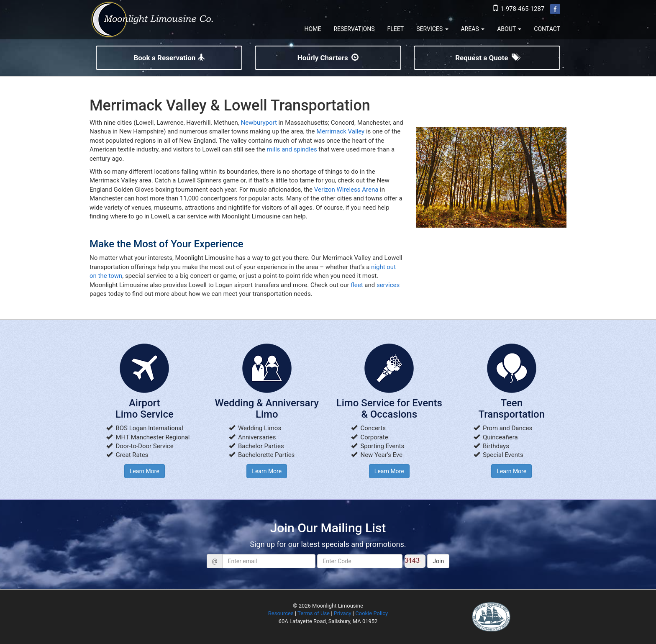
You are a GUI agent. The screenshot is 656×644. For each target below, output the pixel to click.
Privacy (343, 613)
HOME (313, 29)
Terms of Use (314, 613)
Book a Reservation (169, 58)
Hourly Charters (328, 58)
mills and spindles (292, 149)
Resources (281, 613)
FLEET (396, 29)
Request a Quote (487, 58)
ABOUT (509, 29)
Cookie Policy (372, 613)
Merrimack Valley (340, 131)
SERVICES (432, 29)
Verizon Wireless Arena (346, 190)
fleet (357, 285)
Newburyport (259, 123)
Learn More (145, 471)
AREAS (473, 29)
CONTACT (547, 29)
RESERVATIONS (354, 29)
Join (438, 561)
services (388, 285)
